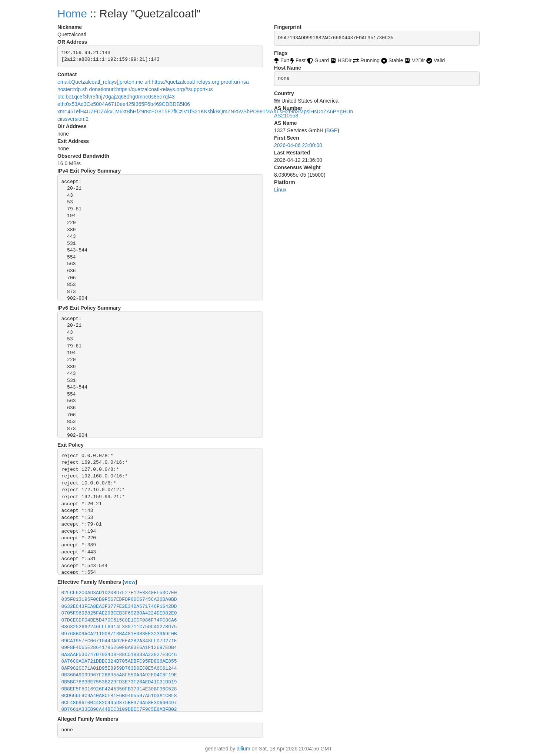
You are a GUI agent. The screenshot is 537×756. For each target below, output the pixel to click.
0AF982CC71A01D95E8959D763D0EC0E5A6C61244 (119, 668)
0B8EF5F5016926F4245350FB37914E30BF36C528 (119, 689)
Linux (280, 190)
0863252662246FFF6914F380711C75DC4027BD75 (119, 627)
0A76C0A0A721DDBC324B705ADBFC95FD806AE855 (119, 661)
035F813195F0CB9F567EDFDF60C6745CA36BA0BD (119, 600)
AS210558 (286, 116)
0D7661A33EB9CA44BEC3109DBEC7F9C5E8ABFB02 (119, 710)
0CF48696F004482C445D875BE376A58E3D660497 (119, 703)
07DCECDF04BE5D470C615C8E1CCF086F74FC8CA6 (119, 620)
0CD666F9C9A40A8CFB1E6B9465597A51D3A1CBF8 (119, 696)
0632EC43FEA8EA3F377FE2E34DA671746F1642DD (119, 607)
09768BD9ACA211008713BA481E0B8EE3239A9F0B (119, 634)
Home (72, 14)
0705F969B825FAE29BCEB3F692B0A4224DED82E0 (119, 613)
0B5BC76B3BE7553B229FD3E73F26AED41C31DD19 (119, 682)
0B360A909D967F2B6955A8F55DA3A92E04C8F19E (119, 675)
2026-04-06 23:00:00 (298, 145)
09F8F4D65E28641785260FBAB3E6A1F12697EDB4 (119, 648)
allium (244, 749)
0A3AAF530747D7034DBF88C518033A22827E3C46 (119, 655)
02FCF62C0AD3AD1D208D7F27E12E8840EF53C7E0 (119, 593)
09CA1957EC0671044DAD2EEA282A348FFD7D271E (119, 641)
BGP (332, 130)
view (130, 582)
